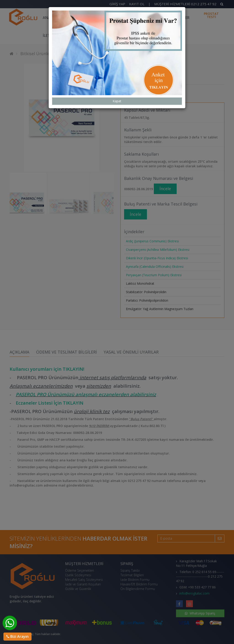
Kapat (117, 92)
